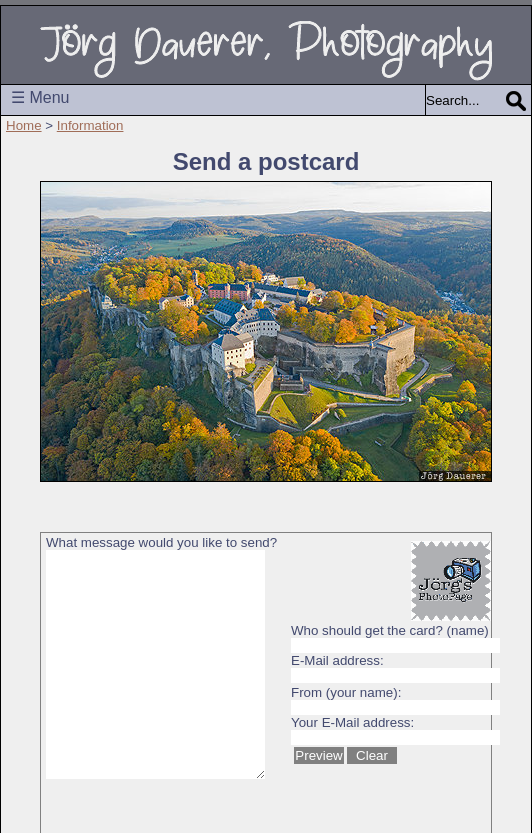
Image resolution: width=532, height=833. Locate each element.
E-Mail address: (337, 660)
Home (24, 125)
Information (90, 125)
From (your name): (346, 692)
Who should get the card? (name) (390, 630)
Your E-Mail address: (352, 722)
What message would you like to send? (161, 542)
